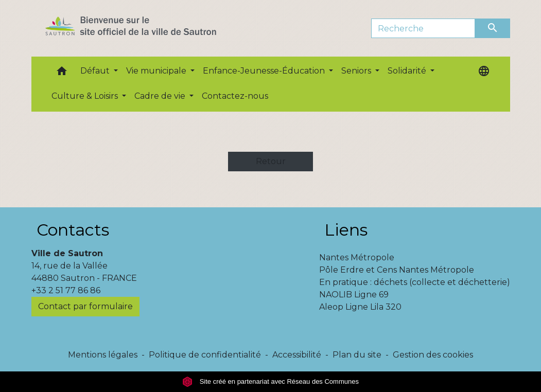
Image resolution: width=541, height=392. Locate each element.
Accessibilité (297, 355)
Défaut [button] (96, 71)
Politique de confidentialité (205, 355)
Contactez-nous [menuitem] (235, 96)
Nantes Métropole (357, 257)
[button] (62, 73)
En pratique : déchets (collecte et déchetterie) (415, 282)
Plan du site (357, 355)
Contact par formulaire (85, 306)
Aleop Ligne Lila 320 (360, 307)
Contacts (73, 230)
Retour (271, 161)
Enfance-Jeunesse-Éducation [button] (265, 71)
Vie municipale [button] (157, 71)
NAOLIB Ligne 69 (354, 295)
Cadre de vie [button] (161, 96)
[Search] (423, 28)
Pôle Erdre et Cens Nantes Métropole (397, 270)
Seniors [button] (357, 71)
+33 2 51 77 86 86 (66, 290)
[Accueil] (149, 28)
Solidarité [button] (408, 71)
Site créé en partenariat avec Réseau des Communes (270, 381)
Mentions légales (103, 355)
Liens (346, 230)
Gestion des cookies (433, 355)
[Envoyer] (493, 28)
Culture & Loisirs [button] (86, 96)
